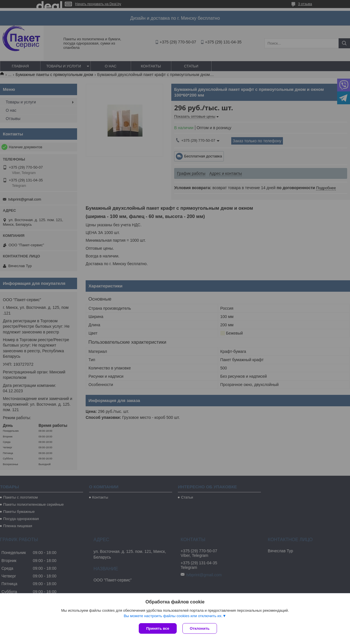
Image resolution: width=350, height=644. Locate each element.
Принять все (158, 628)
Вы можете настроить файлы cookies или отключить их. (173, 616)
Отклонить (200, 628)
